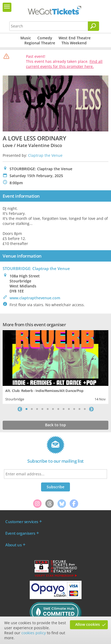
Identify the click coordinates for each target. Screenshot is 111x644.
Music (26, 38)
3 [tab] (37, 409)
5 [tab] (48, 409)
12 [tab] (85, 409)
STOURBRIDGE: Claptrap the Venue (36, 268)
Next (91, 409)
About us (13, 545)
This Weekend (74, 43)
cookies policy (34, 633)
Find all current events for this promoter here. (64, 64)
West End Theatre (75, 38)
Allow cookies (88, 624)
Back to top (55, 425)
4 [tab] (42, 409)
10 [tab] (74, 409)
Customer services (22, 522)
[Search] (94, 26)
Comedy (45, 38)
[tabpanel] (55, 366)
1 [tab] (26, 409)
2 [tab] (32, 409)
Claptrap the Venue (45, 155)
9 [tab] (69, 409)
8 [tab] (64, 409)
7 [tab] (58, 409)
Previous (20, 409)
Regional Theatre (40, 43)
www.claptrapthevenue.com (35, 298)
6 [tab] (53, 409)
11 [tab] (79, 409)
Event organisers (20, 533)
